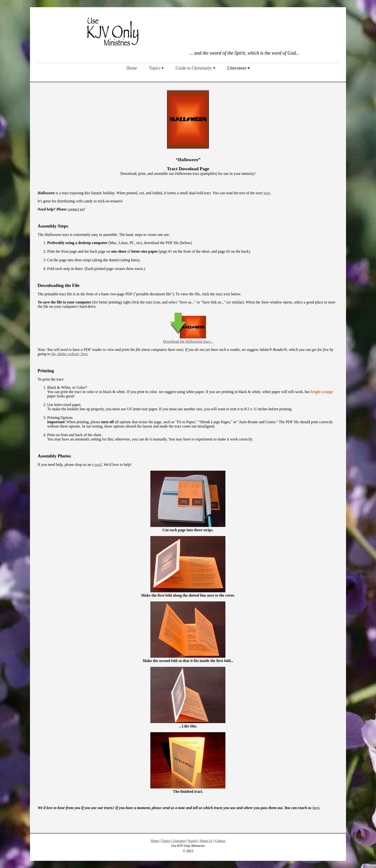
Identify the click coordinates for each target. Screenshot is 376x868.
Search (193, 841)
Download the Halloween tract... (188, 341)
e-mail (97, 465)
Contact (220, 841)
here (267, 193)
